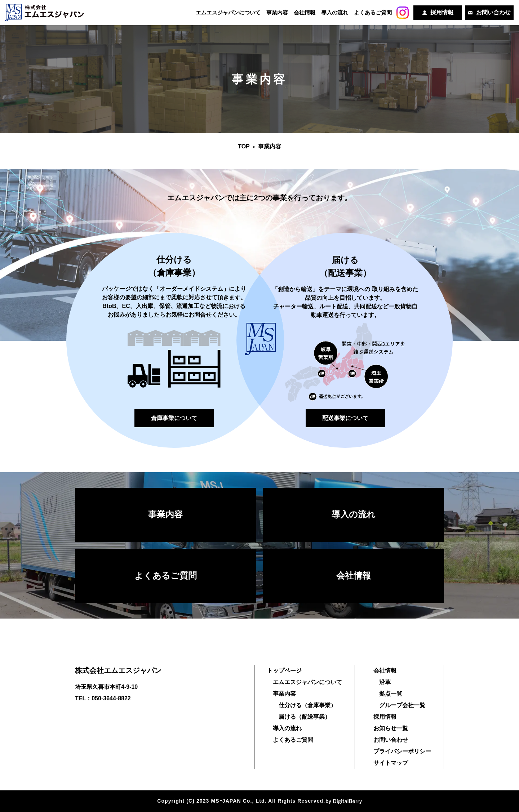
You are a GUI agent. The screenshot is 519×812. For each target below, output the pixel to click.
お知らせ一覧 (391, 728)
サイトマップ (391, 763)
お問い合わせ (391, 740)
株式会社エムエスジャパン (118, 670)
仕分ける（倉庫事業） (307, 705)
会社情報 (303, 12)
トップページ (284, 671)
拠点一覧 (391, 694)
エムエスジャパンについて (227, 12)
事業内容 (276, 12)
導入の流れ (334, 12)
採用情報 (385, 717)
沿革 (385, 682)
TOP (244, 146)
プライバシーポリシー (402, 751)
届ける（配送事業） (305, 717)
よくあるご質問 (372, 12)
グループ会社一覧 (402, 705)
